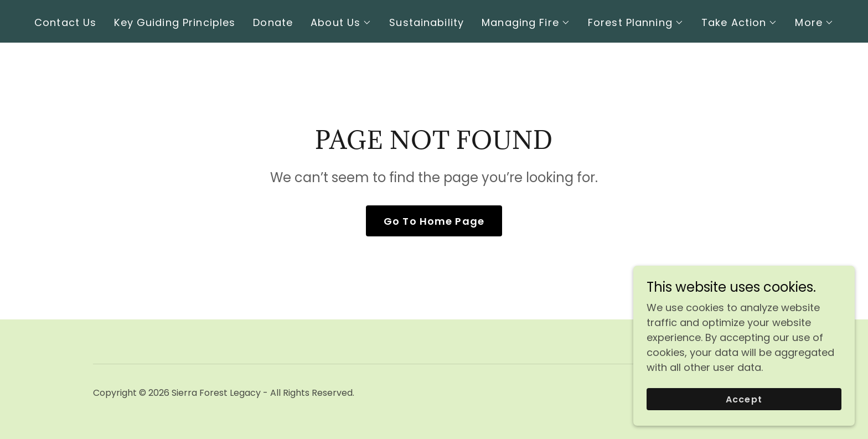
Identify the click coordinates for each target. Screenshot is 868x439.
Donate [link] (273, 22)
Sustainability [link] (427, 22)
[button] (341, 23)
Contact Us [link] (65, 22)
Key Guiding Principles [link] (175, 22)
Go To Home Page (434, 221)
